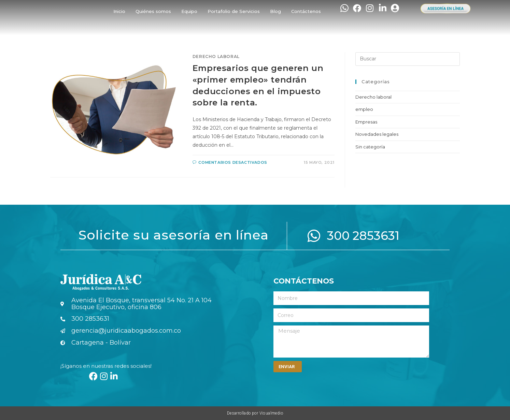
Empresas (366, 122)
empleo (364, 109)
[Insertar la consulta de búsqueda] (408, 59)
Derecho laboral (216, 56)
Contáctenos (306, 11)
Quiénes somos (153, 11)
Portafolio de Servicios (234, 11)
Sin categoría (370, 147)
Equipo (189, 11)
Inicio (119, 11)
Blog (275, 11)
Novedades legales (377, 134)
